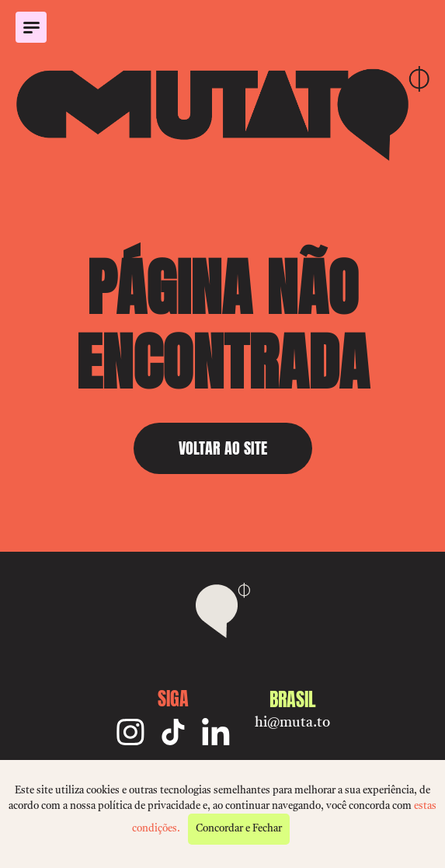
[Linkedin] (216, 732)
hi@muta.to (292, 723)
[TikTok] (173, 732)
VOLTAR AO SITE (223, 448)
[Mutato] (222, 113)
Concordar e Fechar (239, 829)
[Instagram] (130, 732)
